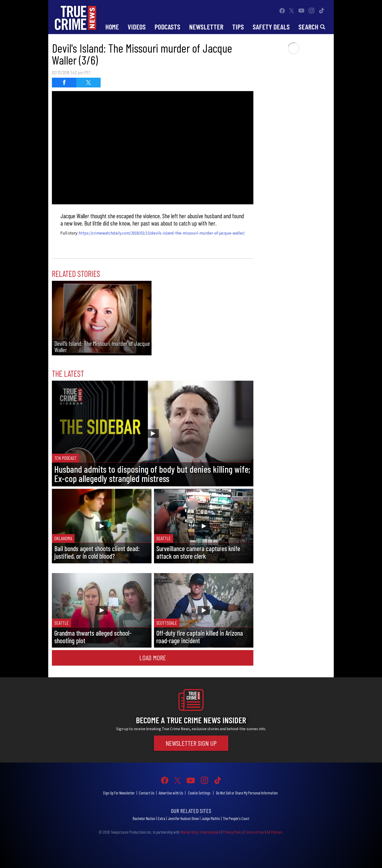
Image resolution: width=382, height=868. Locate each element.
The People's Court (236, 818)
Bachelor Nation (144, 818)
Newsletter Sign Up (191, 743)
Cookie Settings (199, 793)
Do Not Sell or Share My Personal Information (247, 793)
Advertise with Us (171, 793)
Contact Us (147, 793)
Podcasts (167, 27)
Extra (162, 818)
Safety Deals (271, 27)
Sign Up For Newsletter (119, 793)
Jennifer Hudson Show (183, 818)
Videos (137, 27)
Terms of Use (255, 832)
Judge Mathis (211, 818)
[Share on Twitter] (88, 83)
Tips (238, 27)
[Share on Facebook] (64, 83)
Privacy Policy (233, 832)
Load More (153, 658)
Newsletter (206, 27)
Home (112, 27)
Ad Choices (275, 832)
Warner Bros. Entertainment (200, 832)
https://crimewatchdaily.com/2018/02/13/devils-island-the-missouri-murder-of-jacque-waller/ (162, 233)
